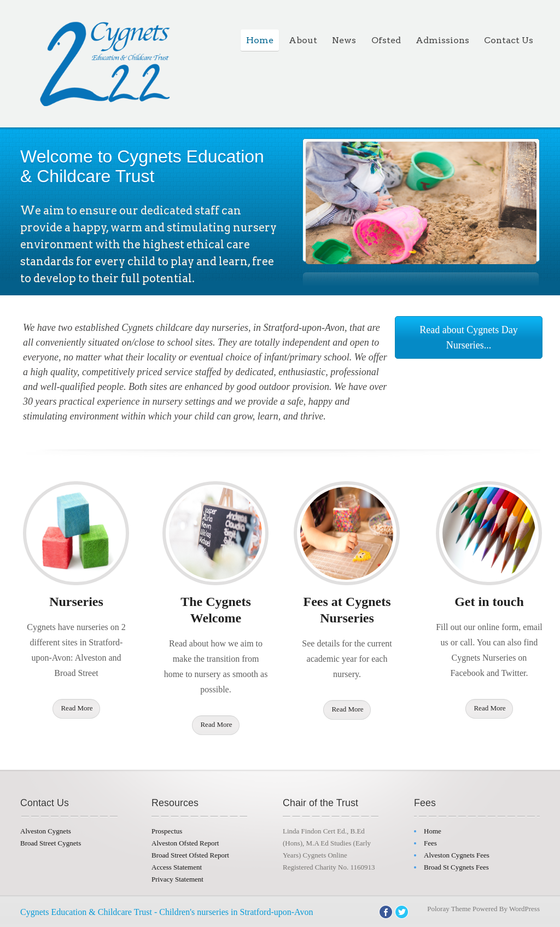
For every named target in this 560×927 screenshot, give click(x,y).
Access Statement (177, 867)
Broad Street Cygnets (51, 843)
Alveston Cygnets (46, 831)
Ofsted (386, 40)
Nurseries (76, 602)
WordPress (524, 909)
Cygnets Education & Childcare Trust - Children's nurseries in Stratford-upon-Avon (167, 912)
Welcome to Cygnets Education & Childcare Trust (142, 166)
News (344, 40)
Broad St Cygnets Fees (456, 867)
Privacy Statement (177, 879)
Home (260, 40)
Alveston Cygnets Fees (457, 855)
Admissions (442, 40)
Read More (77, 708)
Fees (430, 843)
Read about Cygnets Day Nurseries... (468, 337)
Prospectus (167, 831)
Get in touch (489, 602)
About (303, 40)
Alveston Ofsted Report (185, 843)
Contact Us (509, 40)
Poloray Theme (449, 909)
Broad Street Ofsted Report (190, 855)
